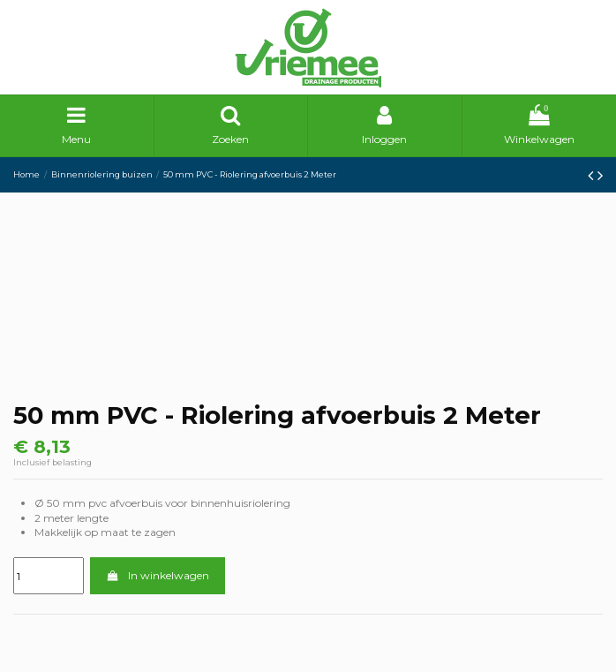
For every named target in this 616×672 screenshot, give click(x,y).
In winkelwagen (157, 575)
